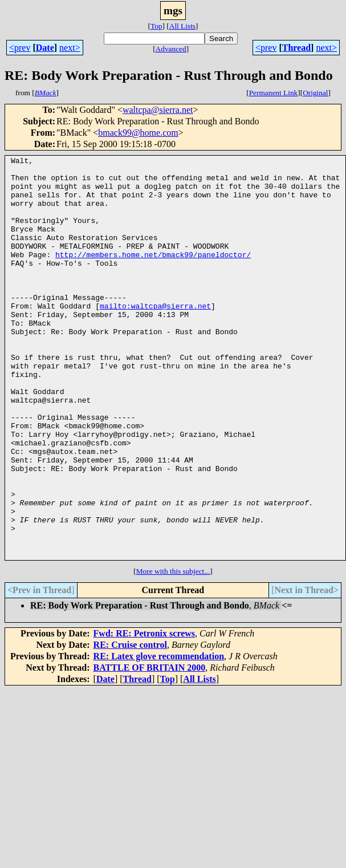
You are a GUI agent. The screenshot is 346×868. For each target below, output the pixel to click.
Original (315, 93)
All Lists (182, 26)
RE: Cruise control (130, 725)
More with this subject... (173, 652)
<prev (20, 48)
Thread (296, 48)
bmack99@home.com (138, 133)
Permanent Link (274, 93)
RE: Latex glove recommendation (159, 737)
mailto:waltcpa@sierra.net (155, 336)
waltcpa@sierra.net (158, 110)
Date (45, 48)
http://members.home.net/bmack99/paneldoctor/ (153, 275)
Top (156, 26)
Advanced (171, 49)
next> (70, 48)
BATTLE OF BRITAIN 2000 (150, 748)
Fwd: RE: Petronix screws (144, 714)
